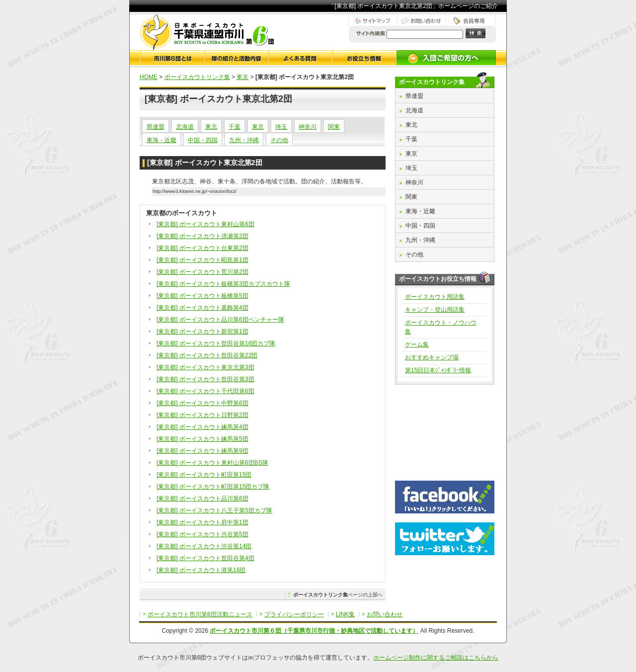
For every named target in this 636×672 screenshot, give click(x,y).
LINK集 (346, 614)
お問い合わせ (385, 614)
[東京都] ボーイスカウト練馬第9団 (202, 451)
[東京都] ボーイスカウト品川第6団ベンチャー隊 (220, 320)
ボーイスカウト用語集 (435, 297)
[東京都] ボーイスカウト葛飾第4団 (202, 308)
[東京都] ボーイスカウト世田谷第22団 (207, 355)
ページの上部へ (338, 595)
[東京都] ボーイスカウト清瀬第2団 (202, 236)
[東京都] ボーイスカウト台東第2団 (202, 248)
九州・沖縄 (244, 140)
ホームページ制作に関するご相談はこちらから (436, 658)
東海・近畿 (161, 140)
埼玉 (281, 127)
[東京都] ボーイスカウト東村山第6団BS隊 (212, 463)
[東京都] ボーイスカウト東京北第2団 (205, 163)
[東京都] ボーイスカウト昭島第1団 (202, 260)
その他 (279, 140)
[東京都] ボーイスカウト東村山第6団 (205, 224)
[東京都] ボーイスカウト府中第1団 (202, 522)
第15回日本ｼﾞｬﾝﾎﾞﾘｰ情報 (438, 370)
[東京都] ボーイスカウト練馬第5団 (202, 439)
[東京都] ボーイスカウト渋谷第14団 (204, 546)
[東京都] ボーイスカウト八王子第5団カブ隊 (214, 510)
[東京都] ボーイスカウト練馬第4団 (202, 427)
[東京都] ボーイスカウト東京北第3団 (205, 367)
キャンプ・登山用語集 (435, 310)
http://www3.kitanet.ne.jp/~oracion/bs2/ (195, 191)
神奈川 (308, 127)
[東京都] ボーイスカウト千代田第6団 (205, 391)
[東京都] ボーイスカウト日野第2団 (202, 415)
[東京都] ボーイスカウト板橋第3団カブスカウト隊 (223, 284)
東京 (242, 77)
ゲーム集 (417, 344)
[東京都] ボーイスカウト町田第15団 (204, 475)
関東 (334, 127)
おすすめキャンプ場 (432, 357)
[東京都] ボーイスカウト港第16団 (201, 570)
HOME (149, 77)
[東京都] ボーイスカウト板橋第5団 (202, 296)
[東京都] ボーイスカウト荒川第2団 (202, 272)
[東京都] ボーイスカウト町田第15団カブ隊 (213, 487)
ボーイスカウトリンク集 (197, 77)
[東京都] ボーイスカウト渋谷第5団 (202, 534)
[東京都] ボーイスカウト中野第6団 (202, 403)
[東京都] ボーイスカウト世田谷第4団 (205, 558)
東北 (211, 127)
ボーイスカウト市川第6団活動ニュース (200, 614)
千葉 (235, 127)
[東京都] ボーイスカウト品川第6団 (202, 499)
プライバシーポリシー (294, 614)
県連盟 (156, 127)
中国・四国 (203, 140)
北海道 (185, 127)
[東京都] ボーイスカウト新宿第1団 (202, 332)
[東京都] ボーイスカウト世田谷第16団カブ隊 (216, 343)
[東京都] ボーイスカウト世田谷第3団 (205, 379)
